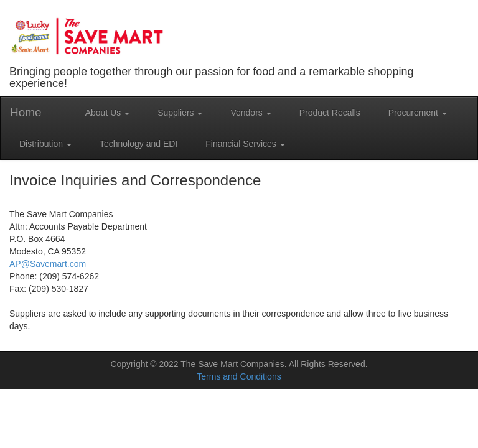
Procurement (418, 113)
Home (26, 112)
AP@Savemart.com (48, 264)
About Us (107, 113)
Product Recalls (330, 113)
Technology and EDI (138, 144)
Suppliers (180, 113)
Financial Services (245, 144)
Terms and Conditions (239, 376)
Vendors (251, 113)
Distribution (45, 144)
